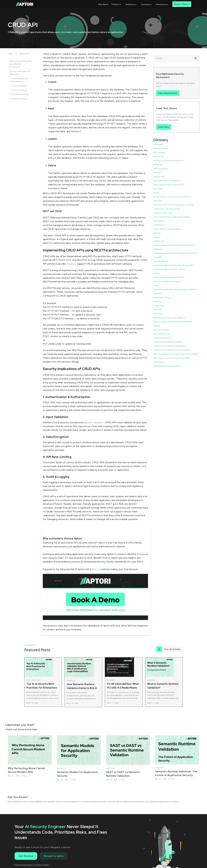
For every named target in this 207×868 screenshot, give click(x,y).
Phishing (157, 302)
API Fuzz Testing (161, 148)
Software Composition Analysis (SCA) (170, 346)
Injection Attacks (161, 261)
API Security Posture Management (169, 161)
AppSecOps (159, 177)
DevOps (157, 233)
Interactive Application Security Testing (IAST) (174, 265)
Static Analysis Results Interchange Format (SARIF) (176, 354)
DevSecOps (159, 241)
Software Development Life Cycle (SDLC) (172, 350)
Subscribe (164, 127)
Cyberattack (159, 221)
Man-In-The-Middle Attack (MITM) (169, 277)
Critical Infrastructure (163, 213)
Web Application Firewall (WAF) (167, 366)
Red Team (158, 314)
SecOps (157, 326)
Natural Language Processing (167, 281)
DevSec (157, 237)
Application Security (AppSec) (167, 181)
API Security (159, 156)
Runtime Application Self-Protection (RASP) (173, 322)
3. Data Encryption (19, 90)
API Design (158, 144)
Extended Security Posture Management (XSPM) (175, 253)
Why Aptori (103, 4)
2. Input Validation (18, 86)
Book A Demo (182, 4)
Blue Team (158, 189)
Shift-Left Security (162, 334)
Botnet (156, 193)
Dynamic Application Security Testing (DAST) (174, 245)
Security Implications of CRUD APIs (20, 73)
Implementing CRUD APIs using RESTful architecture (20, 64)
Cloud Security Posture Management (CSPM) (173, 205)
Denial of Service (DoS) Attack (167, 229)
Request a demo (54, 856)
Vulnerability (159, 362)
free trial (97, 569)
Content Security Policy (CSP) (166, 209)
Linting (156, 273)
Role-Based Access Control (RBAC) (169, 318)
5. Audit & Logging (19, 99)
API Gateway (159, 152)
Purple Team (159, 306)
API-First (157, 172)
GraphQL (71, 264)
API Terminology (161, 169)
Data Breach (159, 225)
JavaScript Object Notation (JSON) (169, 269)
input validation (95, 422)
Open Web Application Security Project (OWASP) (175, 290)
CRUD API (158, 201)
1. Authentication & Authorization (19, 80)
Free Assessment (168, 93)
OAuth (156, 285)
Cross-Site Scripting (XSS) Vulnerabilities (172, 217)
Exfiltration (158, 249)
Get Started (26, 856)
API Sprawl (158, 164)
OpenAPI (157, 293)
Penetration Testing (162, 298)
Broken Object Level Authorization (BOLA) (172, 197)
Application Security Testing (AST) (169, 185)
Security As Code (161, 330)
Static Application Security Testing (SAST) (172, 358)
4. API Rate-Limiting (19, 94)
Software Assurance (162, 338)
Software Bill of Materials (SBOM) (168, 342)
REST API (157, 310)
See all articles (172, 649)
